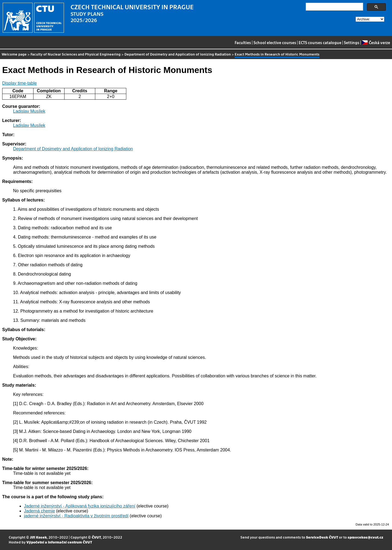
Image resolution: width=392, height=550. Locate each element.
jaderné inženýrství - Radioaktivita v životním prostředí (76, 516)
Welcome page (14, 54)
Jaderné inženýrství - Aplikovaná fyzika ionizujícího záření (80, 506)
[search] (334, 7)
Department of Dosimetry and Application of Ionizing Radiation (178, 54)
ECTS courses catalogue (320, 42)
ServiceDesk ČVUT (322, 537)
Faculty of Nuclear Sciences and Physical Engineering (76, 54)
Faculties (243, 42)
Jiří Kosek (38, 537)
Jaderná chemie (39, 511)
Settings (352, 42)
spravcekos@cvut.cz (365, 537)
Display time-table (19, 83)
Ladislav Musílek (29, 111)
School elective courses (275, 42)
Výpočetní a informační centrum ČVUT (59, 542)
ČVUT (96, 537)
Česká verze (376, 42)
